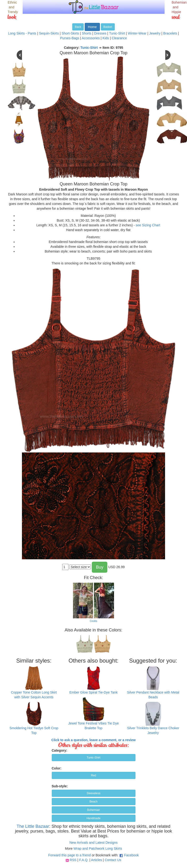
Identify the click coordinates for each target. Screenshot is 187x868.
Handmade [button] (94, 818)
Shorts (87, 33)
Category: (60, 750)
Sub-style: (60, 786)
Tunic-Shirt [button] (93, 758)
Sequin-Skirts (49, 33)
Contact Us (113, 860)
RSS (73, 860)
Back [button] (78, 27)
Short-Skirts (70, 33)
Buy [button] (100, 567)
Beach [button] (93, 802)
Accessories (91, 38)
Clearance (119, 38)
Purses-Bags (70, 38)
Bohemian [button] (93, 810)
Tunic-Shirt (117, 33)
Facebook (131, 855)
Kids (106, 38)
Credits (93, 621)
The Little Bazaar (33, 826)
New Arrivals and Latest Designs (93, 843)
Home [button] (92, 27)
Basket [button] (108, 27)
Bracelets (170, 33)
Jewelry (155, 33)
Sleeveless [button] (93, 793)
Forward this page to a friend (69, 855)
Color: (57, 768)
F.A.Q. (84, 860)
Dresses (100, 33)
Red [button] (93, 775)
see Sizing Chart (148, 225)
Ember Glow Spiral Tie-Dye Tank (93, 692)
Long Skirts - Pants (22, 33)
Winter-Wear (137, 33)
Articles (97, 860)
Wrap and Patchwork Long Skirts (98, 848)
